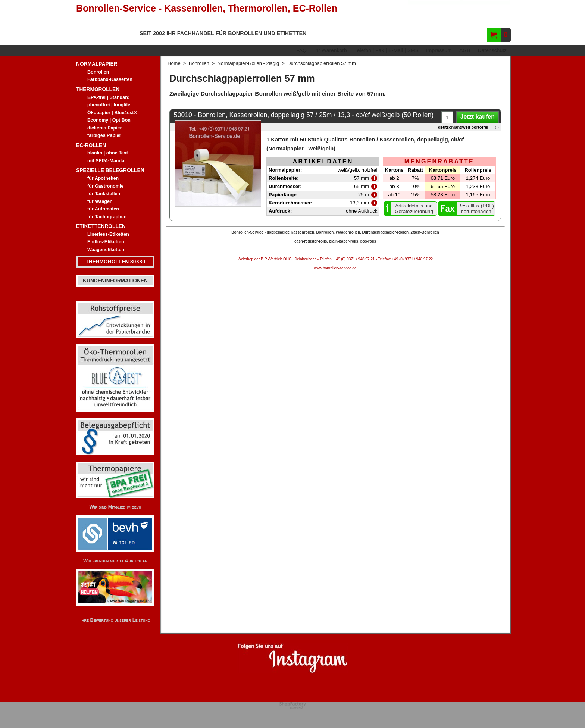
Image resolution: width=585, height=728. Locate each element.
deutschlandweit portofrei (463, 127)
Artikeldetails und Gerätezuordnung (414, 209)
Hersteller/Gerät (435, 17)
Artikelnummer (486, 17)
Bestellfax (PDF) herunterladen (476, 209)
